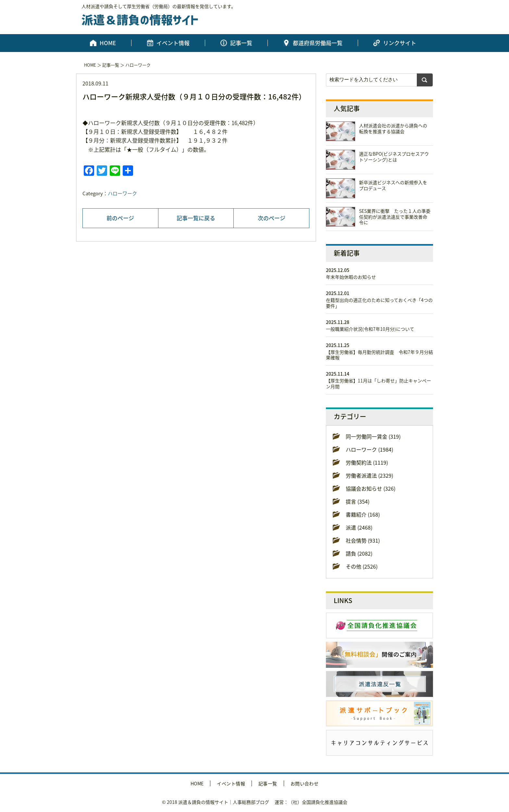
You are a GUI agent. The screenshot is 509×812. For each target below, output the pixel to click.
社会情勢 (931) (363, 540)
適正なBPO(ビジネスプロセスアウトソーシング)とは (394, 157)
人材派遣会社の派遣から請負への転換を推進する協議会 (393, 128)
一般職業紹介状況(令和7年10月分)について (370, 329)
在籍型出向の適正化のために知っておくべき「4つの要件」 (379, 303)
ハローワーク (138, 65)
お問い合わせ (305, 783)
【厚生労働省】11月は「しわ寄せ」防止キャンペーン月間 (379, 383)
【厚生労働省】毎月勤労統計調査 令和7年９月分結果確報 (379, 355)
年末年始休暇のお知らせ (351, 277)
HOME (108, 43)
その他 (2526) (362, 566)
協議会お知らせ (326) (371, 488)
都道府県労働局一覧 (318, 43)
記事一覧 (241, 43)
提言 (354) (358, 501)
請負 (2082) (359, 553)
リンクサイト (400, 43)
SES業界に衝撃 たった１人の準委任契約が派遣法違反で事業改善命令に (395, 217)
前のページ (120, 218)
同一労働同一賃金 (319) (373, 436)
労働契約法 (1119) (367, 462)
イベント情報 (173, 43)
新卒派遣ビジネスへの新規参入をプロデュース (393, 185)
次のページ (272, 218)
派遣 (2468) (359, 527)
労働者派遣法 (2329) (369, 475)
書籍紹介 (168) (363, 514)
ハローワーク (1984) (369, 449)
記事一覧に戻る (196, 218)
